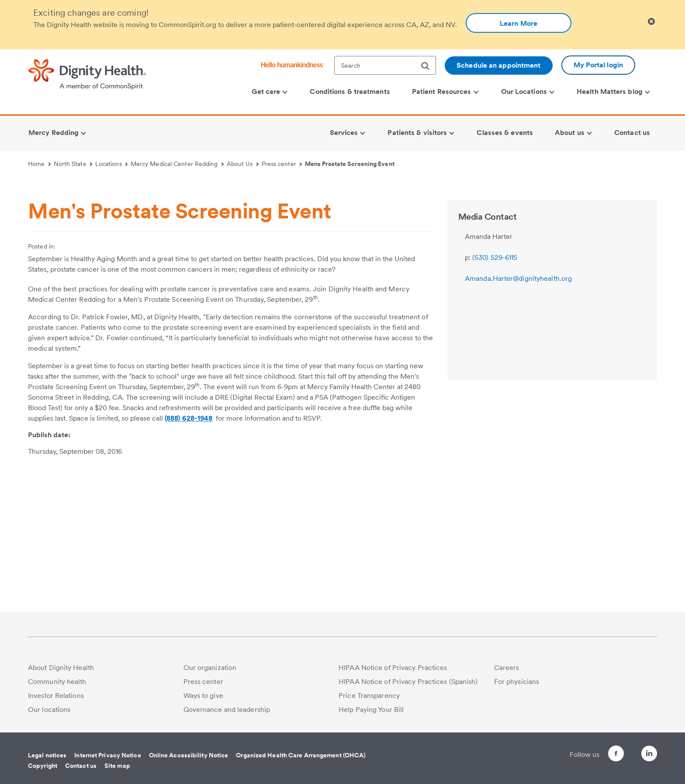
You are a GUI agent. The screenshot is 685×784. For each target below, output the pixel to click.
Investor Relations (56, 696)
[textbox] (385, 65)
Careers (507, 668)
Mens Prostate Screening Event (350, 164)
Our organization (210, 668)
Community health (57, 682)
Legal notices (47, 755)
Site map (117, 766)
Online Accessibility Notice (189, 755)
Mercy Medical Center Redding (177, 164)
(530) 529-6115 (495, 404)
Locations (111, 164)
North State (73, 164)
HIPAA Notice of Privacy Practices (393, 668)
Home (39, 164)
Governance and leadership (227, 710)
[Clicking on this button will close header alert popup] (651, 22)
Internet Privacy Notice (107, 755)
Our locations (49, 710)
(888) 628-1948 (189, 565)
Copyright (43, 766)
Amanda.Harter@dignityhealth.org (518, 425)
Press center (282, 164)
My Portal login (599, 65)
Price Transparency (369, 696)
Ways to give (203, 696)
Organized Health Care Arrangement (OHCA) (301, 755)
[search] (429, 66)
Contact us (81, 766)
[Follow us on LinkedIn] (649, 755)
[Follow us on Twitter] (625, 750)
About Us (243, 164)
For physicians (517, 682)
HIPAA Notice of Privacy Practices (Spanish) (408, 682)
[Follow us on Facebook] (600, 755)
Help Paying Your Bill (371, 710)
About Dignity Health (61, 668)
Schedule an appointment (498, 65)
